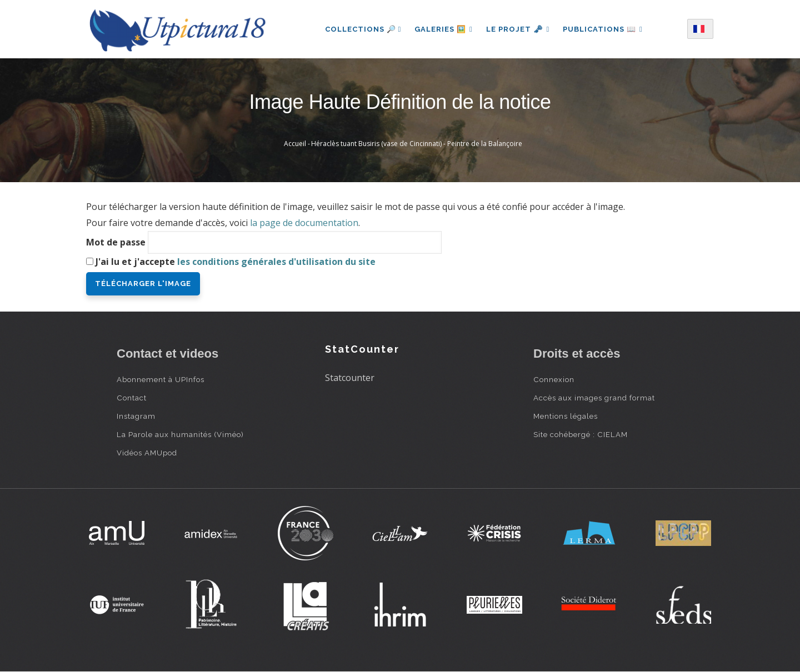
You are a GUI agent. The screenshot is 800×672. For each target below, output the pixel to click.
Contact (132, 398)
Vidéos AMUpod (147, 453)
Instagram (136, 416)
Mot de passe (116, 242)
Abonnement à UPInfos (161, 379)
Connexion (554, 379)
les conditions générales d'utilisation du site (276, 262)
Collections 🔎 (363, 29)
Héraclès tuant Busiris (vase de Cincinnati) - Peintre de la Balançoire (417, 144)
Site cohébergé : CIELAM (581, 434)
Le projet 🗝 (518, 29)
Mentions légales (566, 416)
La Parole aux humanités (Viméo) (180, 434)
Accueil (295, 144)
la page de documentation (304, 223)
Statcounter (350, 378)
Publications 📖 (603, 29)
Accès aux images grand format (594, 398)
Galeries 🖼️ (444, 29)
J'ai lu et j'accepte (236, 262)
